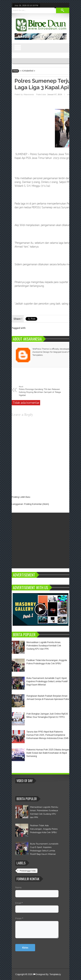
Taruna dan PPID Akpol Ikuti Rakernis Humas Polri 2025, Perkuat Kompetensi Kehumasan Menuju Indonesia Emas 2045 (48, 735)
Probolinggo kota (28, 871)
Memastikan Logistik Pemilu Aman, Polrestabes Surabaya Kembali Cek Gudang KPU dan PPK (44, 646)
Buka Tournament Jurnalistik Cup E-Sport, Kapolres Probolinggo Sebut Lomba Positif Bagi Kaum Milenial (47, 681)
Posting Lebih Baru (21, 497)
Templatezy (55, 974)
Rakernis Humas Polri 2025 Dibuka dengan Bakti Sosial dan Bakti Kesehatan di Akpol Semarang (48, 753)
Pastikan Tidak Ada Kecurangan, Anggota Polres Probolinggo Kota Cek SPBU (44, 829)
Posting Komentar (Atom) (37, 504)
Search (63, 10)
